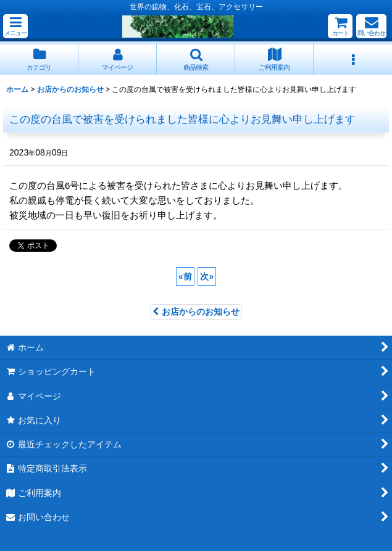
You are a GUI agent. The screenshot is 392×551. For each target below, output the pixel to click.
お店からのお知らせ (196, 312)
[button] (15, 26)
